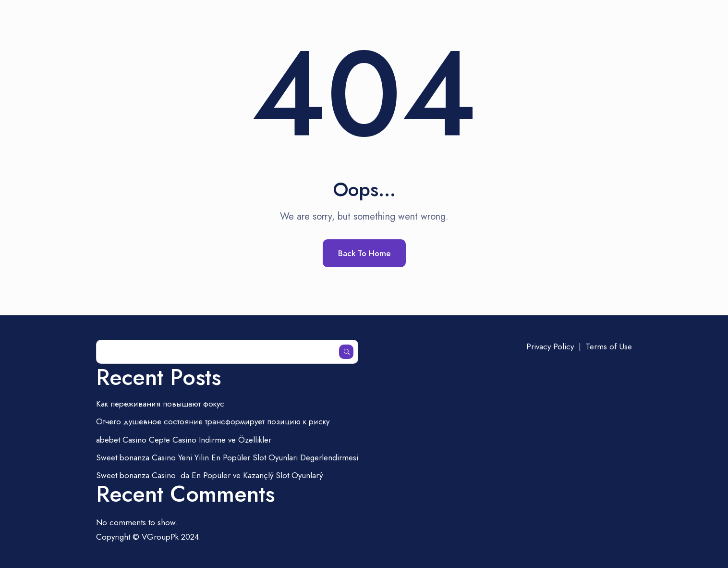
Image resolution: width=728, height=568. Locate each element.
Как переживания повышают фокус (160, 404)
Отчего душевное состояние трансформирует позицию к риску (213, 421)
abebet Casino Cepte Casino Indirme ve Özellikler (184, 440)
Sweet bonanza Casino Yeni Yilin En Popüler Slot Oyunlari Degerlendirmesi (227, 457)
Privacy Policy (550, 346)
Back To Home (364, 253)
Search (346, 352)
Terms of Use (609, 346)
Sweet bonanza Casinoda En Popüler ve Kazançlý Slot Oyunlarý (209, 475)
